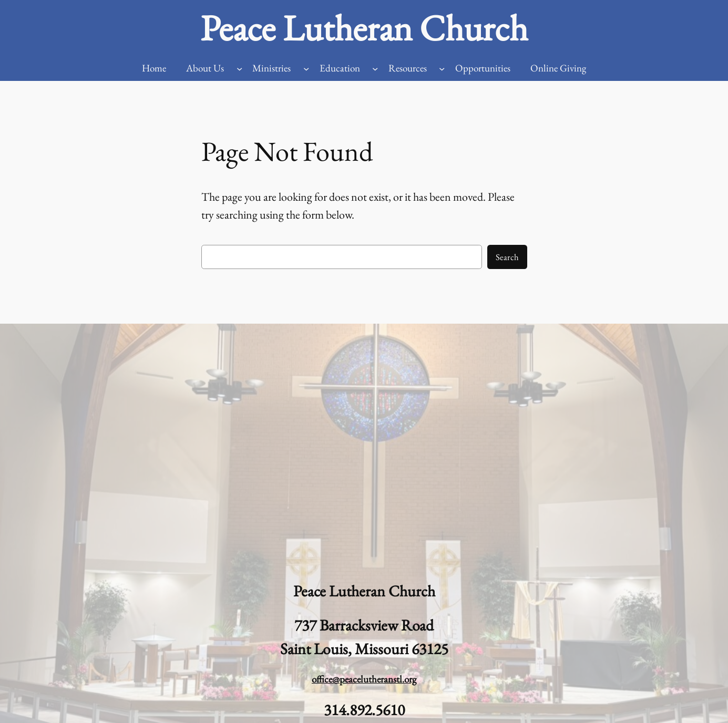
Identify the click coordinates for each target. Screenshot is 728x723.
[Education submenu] (375, 69)
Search (507, 257)
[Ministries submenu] (306, 69)
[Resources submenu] (442, 69)
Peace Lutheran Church (364, 28)
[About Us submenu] (239, 69)
